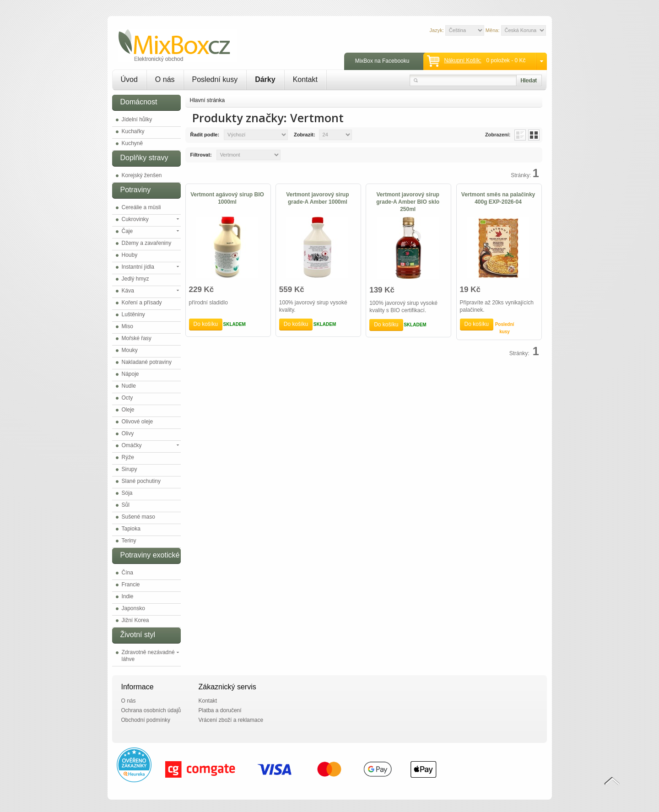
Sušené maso (138, 517)
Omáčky (132, 445)
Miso (127, 326)
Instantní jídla (138, 267)
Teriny (129, 541)
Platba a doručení (220, 710)
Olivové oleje (138, 422)
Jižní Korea (135, 620)
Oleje (128, 410)
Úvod (129, 79)
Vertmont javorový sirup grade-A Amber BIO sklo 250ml (408, 202)
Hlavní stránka (208, 100)
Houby (130, 255)
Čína (127, 573)
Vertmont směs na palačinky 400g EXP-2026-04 (498, 198)
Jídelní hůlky (137, 119)
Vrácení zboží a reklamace (231, 720)
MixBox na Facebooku (382, 61)
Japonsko (133, 608)
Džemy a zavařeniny (147, 243)
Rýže (128, 457)
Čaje (127, 231)
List (520, 135)
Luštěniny (133, 314)
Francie (131, 585)
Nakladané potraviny (147, 362)
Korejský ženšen (142, 175)
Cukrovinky (135, 219)
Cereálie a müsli (141, 207)
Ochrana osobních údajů (151, 710)
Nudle (129, 386)
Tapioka (131, 529)
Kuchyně (132, 143)
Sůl (126, 505)
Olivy (128, 433)
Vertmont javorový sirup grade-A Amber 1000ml (317, 198)
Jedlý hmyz (135, 279)
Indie (128, 596)
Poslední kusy (215, 79)
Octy (127, 398)
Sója (127, 493)
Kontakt (305, 79)
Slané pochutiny (141, 481)
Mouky (130, 350)
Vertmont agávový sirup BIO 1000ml (227, 198)
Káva (128, 291)
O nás (165, 79)
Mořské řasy (137, 338)
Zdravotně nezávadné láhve (148, 656)
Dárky (265, 79)
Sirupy (130, 469)
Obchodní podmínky (146, 720)
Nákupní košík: (462, 60)
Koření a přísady (142, 303)
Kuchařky (133, 131)
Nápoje (130, 374)
